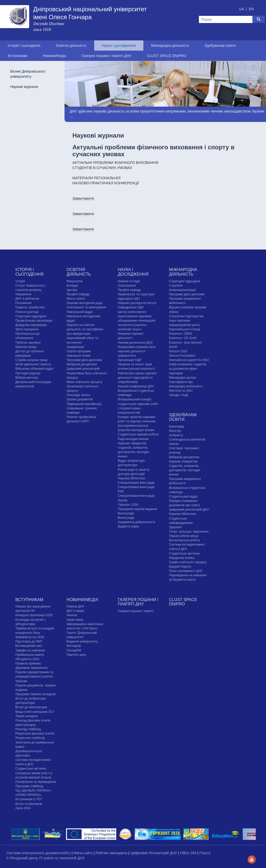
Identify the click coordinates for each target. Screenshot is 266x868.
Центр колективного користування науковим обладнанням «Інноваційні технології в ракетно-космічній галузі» (137, 321)
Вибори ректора (27, 378)
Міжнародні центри (183, 378)
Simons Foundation (182, 356)
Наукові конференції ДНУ (136, 386)
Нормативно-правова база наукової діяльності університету (137, 351)
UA (242, 9)
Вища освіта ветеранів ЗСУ (35, 712)
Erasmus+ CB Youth (183, 338)
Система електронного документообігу (39, 853)
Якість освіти (76, 299)
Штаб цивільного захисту (33, 364)
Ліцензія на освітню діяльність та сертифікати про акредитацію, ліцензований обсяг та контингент (85, 334)
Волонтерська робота (184, 540)
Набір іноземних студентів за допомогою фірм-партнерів (188, 369)
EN (251, 9)
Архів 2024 (23, 808)
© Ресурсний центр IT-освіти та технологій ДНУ (46, 858)
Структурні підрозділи (31, 316)
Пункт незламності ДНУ (186, 571)
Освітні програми (79, 351)
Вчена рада (126, 518)
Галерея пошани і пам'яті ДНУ (107, 56)
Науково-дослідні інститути (137, 303)
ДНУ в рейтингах (27, 299)
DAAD (173, 347)
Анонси (72, 615)
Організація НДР (130, 360)
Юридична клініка (182, 558)
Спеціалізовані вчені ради (136, 483)
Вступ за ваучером (29, 804)
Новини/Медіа (54, 56)
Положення (23, 303)
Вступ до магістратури (31, 707)
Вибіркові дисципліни (82, 364)
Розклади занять (78, 395)
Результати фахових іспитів (35, 734)
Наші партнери (180, 321)
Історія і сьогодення (24, 46)
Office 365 (189, 853)
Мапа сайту (84, 853)
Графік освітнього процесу (188, 562)
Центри (72, 290)
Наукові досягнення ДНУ (135, 343)
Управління (23, 294)
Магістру (175, 431)
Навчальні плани (79, 356)
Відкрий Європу (180, 567)
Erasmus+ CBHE (181, 334)
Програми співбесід (29, 786)
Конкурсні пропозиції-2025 (34, 615)
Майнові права (26, 347)
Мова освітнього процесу (84, 382)
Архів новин (75, 620)
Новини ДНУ (76, 606)
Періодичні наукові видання (137, 509)
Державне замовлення (31, 668)
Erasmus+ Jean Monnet (185, 343)
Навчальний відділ (80, 312)
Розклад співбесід (28, 729)
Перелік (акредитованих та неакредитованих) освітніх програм (34, 677)
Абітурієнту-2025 (27, 659)
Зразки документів (80, 399)
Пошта (205, 853)
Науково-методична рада (84, 303)
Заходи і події (179, 395)
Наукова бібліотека (131, 478)
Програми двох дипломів (84, 360)
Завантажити (83, 198)
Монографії (126, 513)
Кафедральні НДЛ (131, 307)
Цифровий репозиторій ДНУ (189, 510)
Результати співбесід (30, 738)
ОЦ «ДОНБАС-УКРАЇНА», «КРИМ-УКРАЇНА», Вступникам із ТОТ (34, 795)
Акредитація (75, 347)
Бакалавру (177, 426)
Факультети (75, 281)
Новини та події (129, 281)
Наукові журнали (24, 87)
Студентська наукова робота (138, 434)
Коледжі (72, 286)
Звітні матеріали (27, 329)
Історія (20, 281)
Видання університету (82, 641)
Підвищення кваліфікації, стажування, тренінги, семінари (84, 408)
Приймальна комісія (30, 655)
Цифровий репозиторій (83, 369)
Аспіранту (176, 435)
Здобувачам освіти (220, 46)
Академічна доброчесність (137, 522)
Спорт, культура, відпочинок (189, 532)
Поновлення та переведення (36, 782)
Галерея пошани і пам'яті (136, 611)
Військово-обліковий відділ (34, 369)
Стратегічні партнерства (186, 316)
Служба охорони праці (31, 360)
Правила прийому (28, 663)
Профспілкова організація (34, 321)
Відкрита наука (128, 526)
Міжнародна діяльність (170, 46)
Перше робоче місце (184, 536)
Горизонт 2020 (128, 505)
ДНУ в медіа (75, 611)
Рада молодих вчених (133, 439)
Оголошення (127, 286)
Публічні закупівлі (28, 343)
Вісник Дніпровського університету (28, 74)
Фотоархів (74, 646)
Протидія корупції (28, 373)
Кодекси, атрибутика (30, 307)
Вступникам (18, 56)
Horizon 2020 (178, 351)
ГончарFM (74, 650)
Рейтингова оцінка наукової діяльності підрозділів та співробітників (137, 378)
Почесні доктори (27, 312)
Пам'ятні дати (76, 655)
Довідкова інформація (31, 325)
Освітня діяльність (71, 46)
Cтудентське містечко (184, 554)
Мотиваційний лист (29, 646)
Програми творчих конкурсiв (35, 694)
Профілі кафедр (78, 294)
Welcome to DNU (181, 391)
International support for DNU (189, 360)
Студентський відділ (183, 497)
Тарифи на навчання (30, 650)
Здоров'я (175, 527)
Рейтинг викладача (112, 853)
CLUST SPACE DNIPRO (166, 56)
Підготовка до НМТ (29, 641)
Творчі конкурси (27, 716)
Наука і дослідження (119, 46)
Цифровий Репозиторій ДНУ (154, 853)
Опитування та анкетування (86, 307)
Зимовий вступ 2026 (30, 637)
